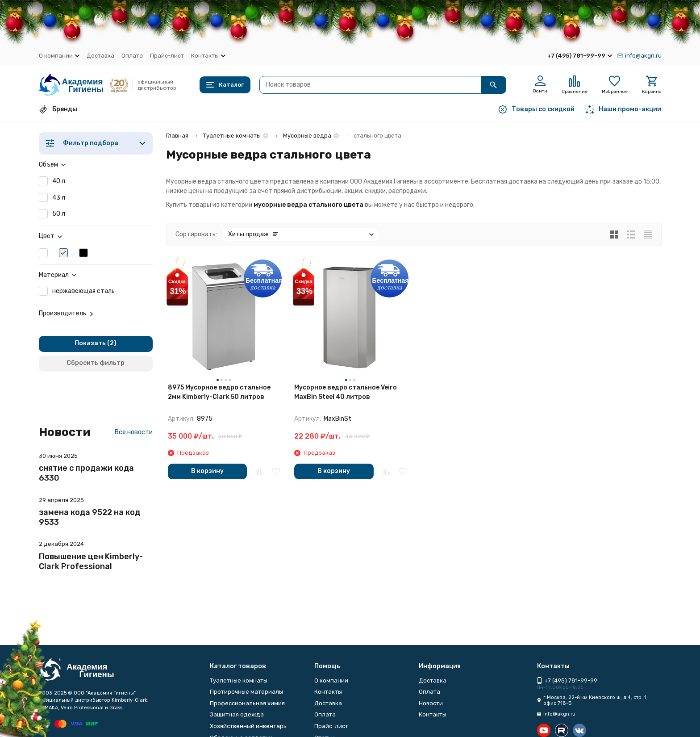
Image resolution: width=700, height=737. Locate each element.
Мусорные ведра (307, 136)
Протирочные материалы (246, 692)
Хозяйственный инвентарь (248, 726)
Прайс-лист (167, 56)
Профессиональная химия (247, 703)
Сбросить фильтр (96, 363)
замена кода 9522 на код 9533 (90, 517)
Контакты (328, 692)
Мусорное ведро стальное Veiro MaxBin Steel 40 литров (346, 392)
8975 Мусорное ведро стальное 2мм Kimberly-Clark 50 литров (219, 392)
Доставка (100, 56)
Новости (431, 703)
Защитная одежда (237, 714)
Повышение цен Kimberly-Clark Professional (91, 561)
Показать (90, 343)
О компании (331, 680)
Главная (177, 136)
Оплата (132, 56)
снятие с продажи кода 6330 (86, 473)
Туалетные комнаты (232, 136)
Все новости (134, 432)
